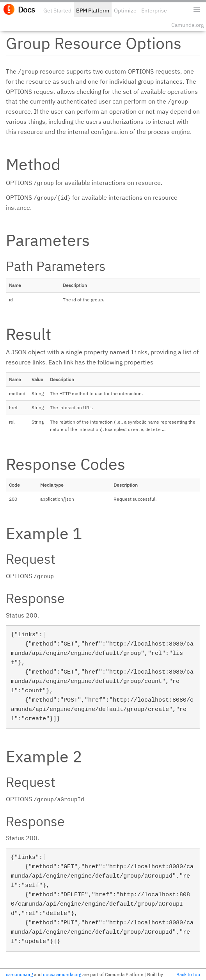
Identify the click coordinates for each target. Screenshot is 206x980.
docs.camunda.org (62, 974)
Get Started (57, 11)
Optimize (125, 11)
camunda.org (19, 974)
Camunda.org (187, 25)
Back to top (188, 974)
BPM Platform (93, 11)
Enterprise (154, 11)
